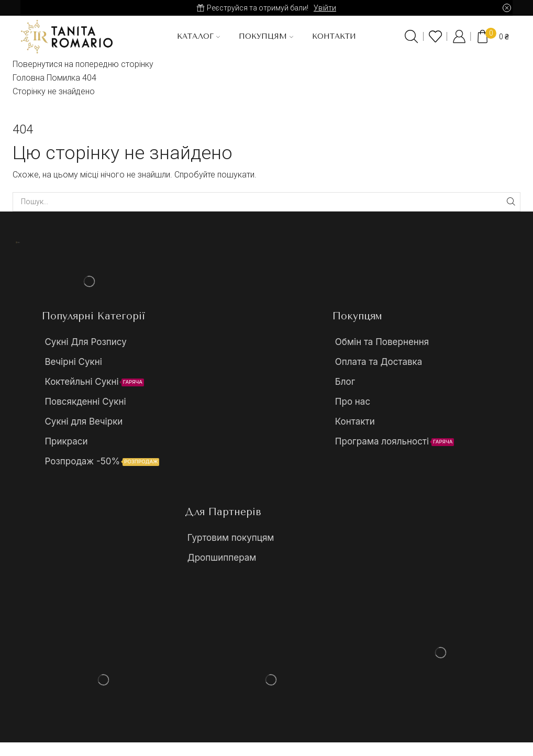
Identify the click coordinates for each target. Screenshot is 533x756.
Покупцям (266, 36)
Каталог (198, 36)
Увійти (325, 8)
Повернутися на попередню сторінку (83, 64)
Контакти (334, 36)
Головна (29, 78)
